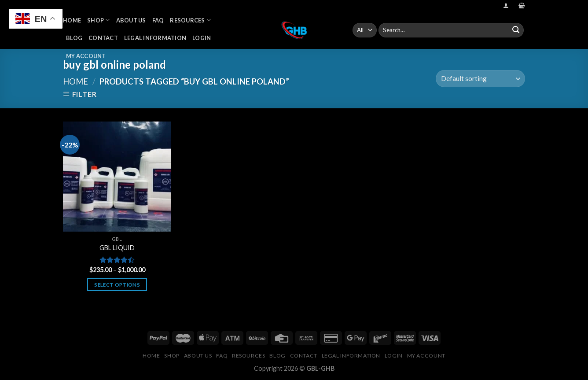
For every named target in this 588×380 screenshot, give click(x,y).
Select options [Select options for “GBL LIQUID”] (117, 285)
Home (72, 20)
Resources (190, 20)
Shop (98, 20)
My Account (86, 56)
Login (202, 38)
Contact (103, 38)
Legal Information (155, 38)
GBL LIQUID (117, 248)
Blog (74, 38)
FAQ (158, 20)
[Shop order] (480, 79)
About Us (131, 20)
